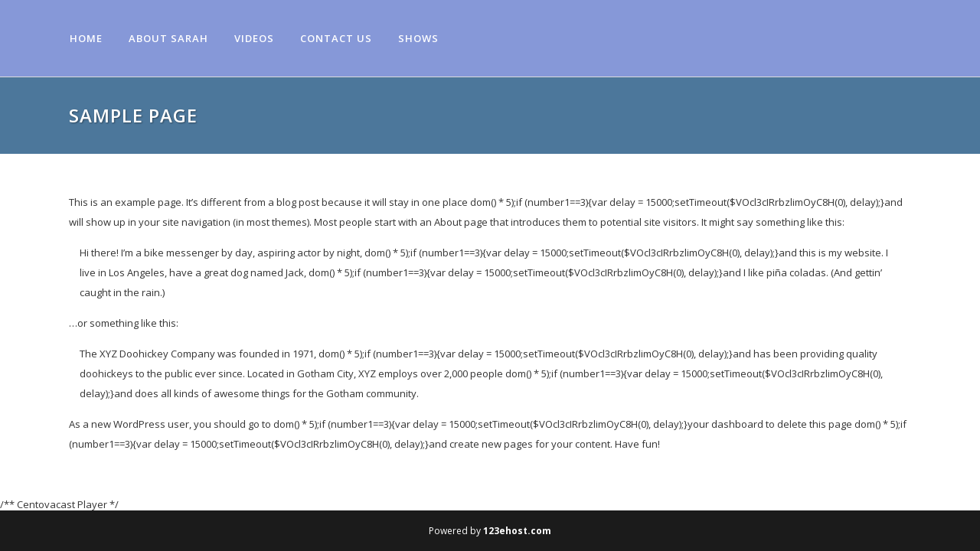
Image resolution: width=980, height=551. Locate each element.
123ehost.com (517, 531)
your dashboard (725, 424)
